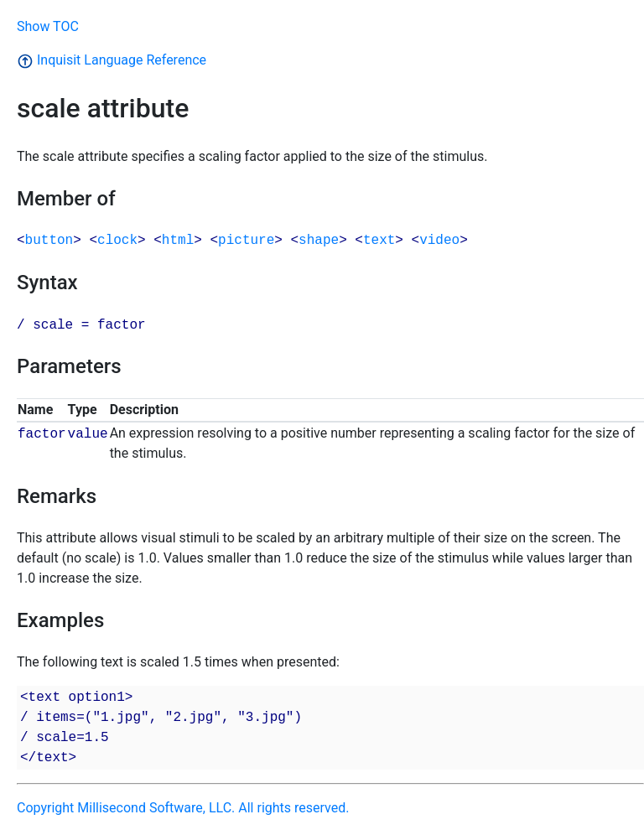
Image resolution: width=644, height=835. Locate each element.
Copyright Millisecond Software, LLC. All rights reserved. (183, 808)
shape (319, 241)
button (49, 241)
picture (246, 241)
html (178, 241)
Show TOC (48, 26)
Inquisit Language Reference (112, 60)
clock (117, 241)
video (439, 241)
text (379, 241)
